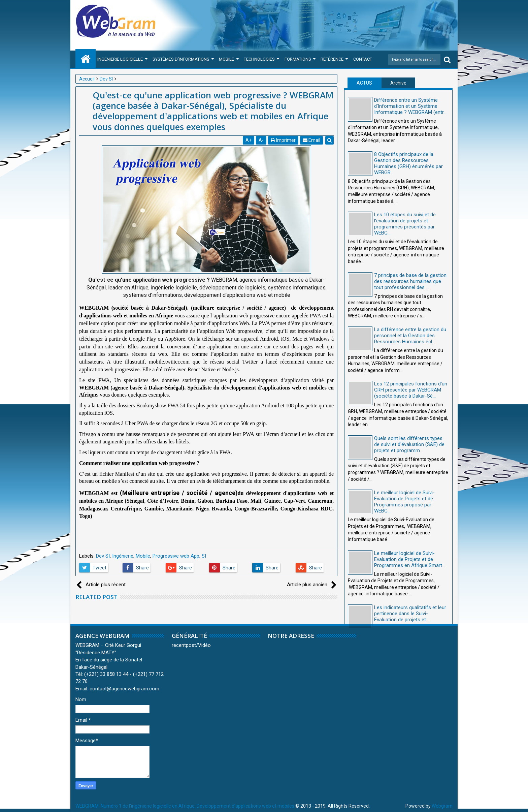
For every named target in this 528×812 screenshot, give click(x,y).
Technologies (259, 59)
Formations (298, 59)
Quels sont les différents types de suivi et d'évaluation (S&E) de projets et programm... (409, 444)
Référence (332, 59)
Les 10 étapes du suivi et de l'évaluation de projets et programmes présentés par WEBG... (405, 224)
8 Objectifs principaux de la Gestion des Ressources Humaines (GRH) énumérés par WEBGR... (408, 163)
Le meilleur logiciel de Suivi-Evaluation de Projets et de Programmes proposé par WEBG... (404, 502)
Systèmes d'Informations (181, 59)
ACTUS (364, 83)
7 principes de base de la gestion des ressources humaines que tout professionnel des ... (410, 281)
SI (204, 556)
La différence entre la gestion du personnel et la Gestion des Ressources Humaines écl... (410, 336)
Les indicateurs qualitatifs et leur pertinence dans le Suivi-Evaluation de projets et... (410, 614)
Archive (398, 83)
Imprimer (283, 140)
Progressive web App (176, 556)
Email (311, 140)
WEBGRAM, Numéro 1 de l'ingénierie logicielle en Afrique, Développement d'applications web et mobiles (185, 806)
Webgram (442, 806)
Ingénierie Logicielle (120, 59)
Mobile (226, 59)
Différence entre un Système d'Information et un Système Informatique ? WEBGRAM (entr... (410, 106)
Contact (363, 59)
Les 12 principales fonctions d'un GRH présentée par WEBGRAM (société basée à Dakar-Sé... (411, 390)
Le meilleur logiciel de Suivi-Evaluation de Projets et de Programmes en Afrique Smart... (410, 559)
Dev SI (103, 556)
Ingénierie (123, 556)
